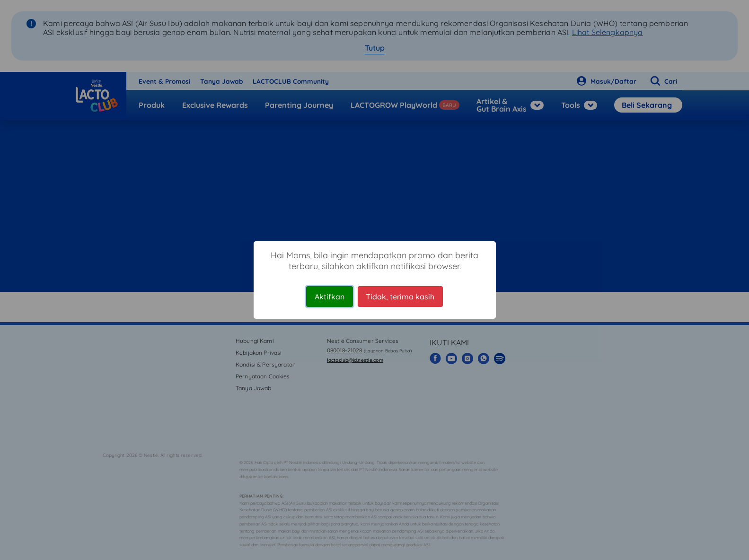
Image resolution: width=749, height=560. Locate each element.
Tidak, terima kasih (400, 297)
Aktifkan (330, 297)
